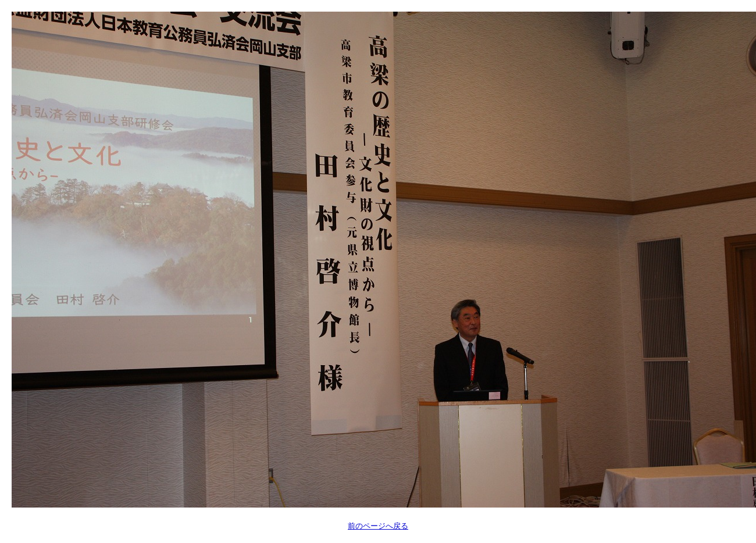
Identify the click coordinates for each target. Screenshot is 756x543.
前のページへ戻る (378, 526)
